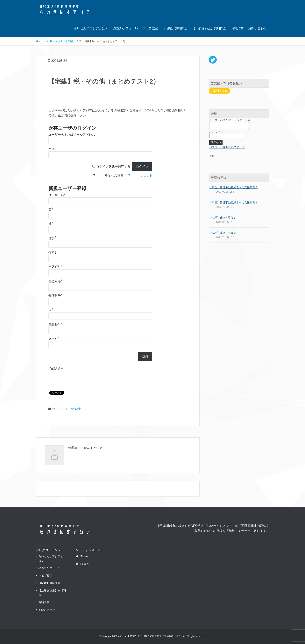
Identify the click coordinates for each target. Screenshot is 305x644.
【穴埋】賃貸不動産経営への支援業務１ (233, 202)
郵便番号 (56, 296)
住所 (52, 238)
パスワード (56, 149)
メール (54, 339)
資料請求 (237, 28)
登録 (212, 156)
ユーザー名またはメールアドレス (72, 135)
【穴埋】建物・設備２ (223, 233)
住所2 (52, 253)
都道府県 (56, 281)
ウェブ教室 (150, 28)
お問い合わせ (258, 28)
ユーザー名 (57, 195)
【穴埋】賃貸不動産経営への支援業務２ (233, 187)
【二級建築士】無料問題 (209, 28)
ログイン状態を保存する (113, 166)
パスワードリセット (138, 175)
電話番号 (56, 324)
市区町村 (56, 267)
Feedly (82, 564)
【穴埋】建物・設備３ (223, 218)
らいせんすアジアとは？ (91, 28)
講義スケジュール (125, 28)
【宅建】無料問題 (175, 28)
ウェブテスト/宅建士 (67, 409)
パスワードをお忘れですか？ (227, 147)
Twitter (82, 556)
